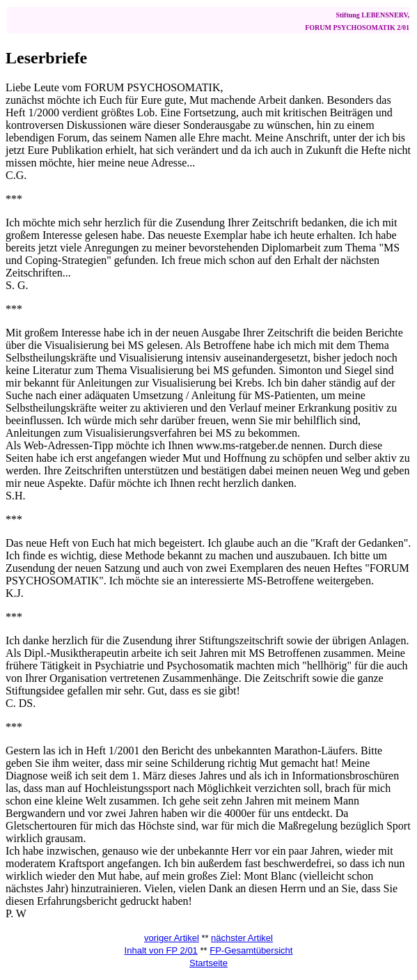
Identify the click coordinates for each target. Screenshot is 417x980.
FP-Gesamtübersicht (251, 950)
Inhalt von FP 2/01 (161, 950)
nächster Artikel (242, 938)
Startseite (208, 963)
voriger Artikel (172, 938)
